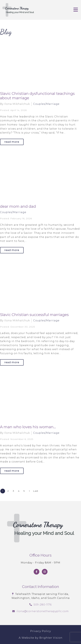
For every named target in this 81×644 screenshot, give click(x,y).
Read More (12, 142)
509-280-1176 (43, 605)
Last (36, 491)
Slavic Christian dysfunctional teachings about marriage (37, 96)
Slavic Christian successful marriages (34, 315)
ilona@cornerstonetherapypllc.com (43, 611)
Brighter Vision (51, 638)
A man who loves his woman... (28, 427)
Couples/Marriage (46, 104)
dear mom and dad (18, 206)
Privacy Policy (41, 631)
